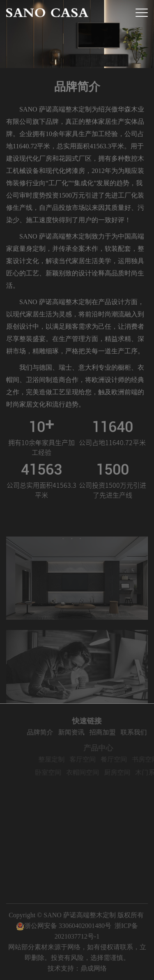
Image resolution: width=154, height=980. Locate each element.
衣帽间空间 (88, 772)
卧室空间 (53, 772)
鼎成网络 (94, 968)
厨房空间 (122, 772)
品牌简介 (45, 732)
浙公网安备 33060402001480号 (64, 926)
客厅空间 (88, 759)
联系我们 (138, 732)
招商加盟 (107, 732)
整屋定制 (57, 759)
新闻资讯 (76, 732)
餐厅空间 (119, 759)
